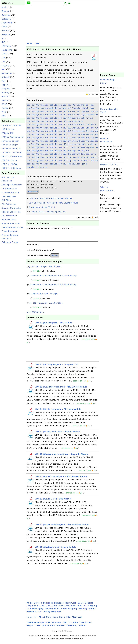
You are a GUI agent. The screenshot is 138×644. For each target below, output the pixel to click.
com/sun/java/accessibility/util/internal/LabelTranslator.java (66, 141)
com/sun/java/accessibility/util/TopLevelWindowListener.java (64, 158)
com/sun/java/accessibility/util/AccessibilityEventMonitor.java (66, 112)
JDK (4, 58)
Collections (52, 619)
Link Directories (9, 216)
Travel (69, 628)
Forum (82, 628)
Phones (61, 628)
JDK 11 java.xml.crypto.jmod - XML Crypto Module (53, 203)
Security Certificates (11, 208)
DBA (48, 625)
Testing (5, 108)
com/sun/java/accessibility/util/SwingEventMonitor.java (61, 154)
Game (4, 27)
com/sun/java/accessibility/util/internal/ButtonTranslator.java (66, 135)
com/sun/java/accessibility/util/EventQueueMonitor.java (61, 125)
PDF (4, 81)
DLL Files (6, 200)
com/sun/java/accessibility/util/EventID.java (55, 122)
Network (6, 77)
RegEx (30, 628)
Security (6, 93)
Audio (4, 7)
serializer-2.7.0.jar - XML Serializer (47, 305)
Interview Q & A (9, 220)
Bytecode (6, 15)
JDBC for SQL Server (12, 168)
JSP (4, 62)
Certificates (86, 625)
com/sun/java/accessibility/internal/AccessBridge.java (61, 105)
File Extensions (9, 204)
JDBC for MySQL (10, 164)
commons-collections (12, 153)
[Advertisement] (13, 281)
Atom (74, 619)
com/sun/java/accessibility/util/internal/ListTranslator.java (65, 144)
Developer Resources (12, 185)
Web (4, 112)
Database (6, 19)
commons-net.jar (10, 145)
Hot (36, 619)
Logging (5, 65)
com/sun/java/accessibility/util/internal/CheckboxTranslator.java (68, 138)
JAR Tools (6, 46)
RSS (68, 619)
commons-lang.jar (10, 141)
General (5, 31)
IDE (3, 42)
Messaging (7, 73)
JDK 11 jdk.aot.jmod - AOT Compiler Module (51, 198)
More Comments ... (36, 314)
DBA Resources (9, 189)
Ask (80, 619)
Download (33, 192)
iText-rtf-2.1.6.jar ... (110, 164)
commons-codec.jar (11, 149)
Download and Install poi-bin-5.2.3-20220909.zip (53, 278)
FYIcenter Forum (10, 242)
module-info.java (37, 167)
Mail (4, 69)
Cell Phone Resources (12, 227)
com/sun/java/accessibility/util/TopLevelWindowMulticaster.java (66, 161)
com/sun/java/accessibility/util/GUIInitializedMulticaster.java (66, 131)
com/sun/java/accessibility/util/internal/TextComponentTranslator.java (71, 148)
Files (76, 625)
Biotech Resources (11, 224)
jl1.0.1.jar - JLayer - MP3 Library (45, 269)
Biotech (5, 11)
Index (62, 619)
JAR (65, 625)
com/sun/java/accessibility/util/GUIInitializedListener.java (64, 128)
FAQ (75, 628)
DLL (70, 625)
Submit (55, 258)
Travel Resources (10, 231)
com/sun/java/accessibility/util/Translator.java (57, 164)
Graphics (6, 34)
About (42, 619)
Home (30, 44)
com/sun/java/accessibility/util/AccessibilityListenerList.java (66, 115)
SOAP (4, 104)
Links (37, 628)
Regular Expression (11, 212)
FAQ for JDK (8, 133)
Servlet (5, 100)
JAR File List (8, 129)
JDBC (4, 54)
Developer (40, 625)
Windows (56, 625)
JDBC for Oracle (9, 160)
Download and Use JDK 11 (42, 207)
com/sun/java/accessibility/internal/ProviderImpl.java (61, 108)
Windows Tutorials (10, 192)
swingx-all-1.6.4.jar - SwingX (43, 296)
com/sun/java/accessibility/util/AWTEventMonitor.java (60, 118)
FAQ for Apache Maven (13, 137)
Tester (30, 625)
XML (4, 116)
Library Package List (12, 125)
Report (5, 85)
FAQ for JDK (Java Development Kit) (49, 212)
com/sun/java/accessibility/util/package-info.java (58, 151)
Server (5, 97)
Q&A (44, 628)
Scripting (6, 89)
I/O (3, 38)
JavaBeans (7, 50)
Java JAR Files (9, 196)
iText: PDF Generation (12, 156)
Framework (7, 23)
